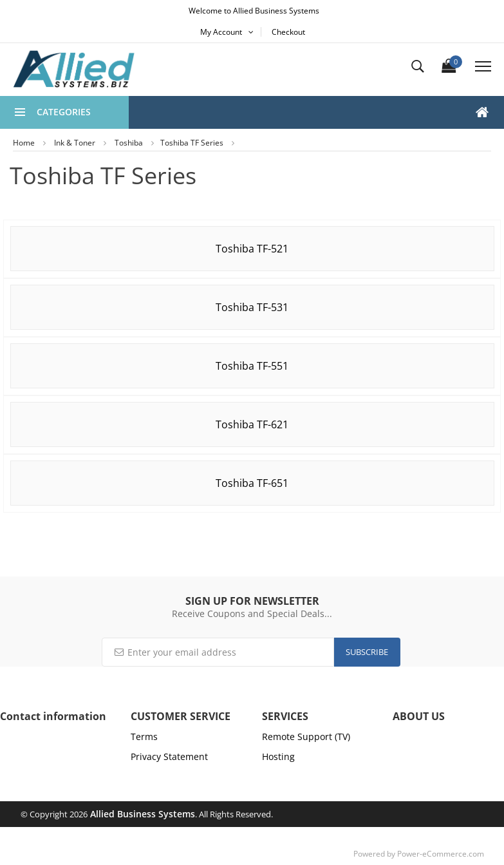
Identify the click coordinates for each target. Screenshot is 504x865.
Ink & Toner (75, 143)
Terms (144, 737)
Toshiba (129, 143)
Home (24, 143)
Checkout (288, 32)
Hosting (278, 756)
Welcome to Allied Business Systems (254, 11)
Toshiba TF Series (192, 143)
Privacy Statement (169, 756)
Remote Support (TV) (306, 737)
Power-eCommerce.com (441, 854)
